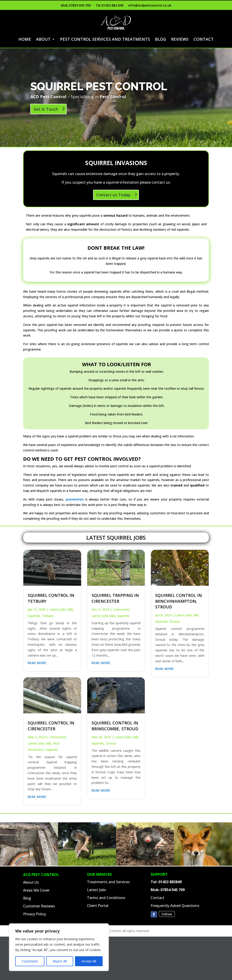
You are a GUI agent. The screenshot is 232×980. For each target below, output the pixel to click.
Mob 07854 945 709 (76, 6)
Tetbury (48, 616)
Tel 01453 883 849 (109, 6)
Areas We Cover (36, 890)
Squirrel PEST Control (99, 87)
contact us (161, 182)
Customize (30, 961)
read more (37, 662)
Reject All (60, 961)
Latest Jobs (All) (61, 609)
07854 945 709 (173, 890)
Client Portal (98, 906)
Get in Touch (46, 110)
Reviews (180, 39)
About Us (31, 882)
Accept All (89, 961)
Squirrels (34, 616)
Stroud (111, 743)
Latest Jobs (97, 890)
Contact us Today (113, 195)
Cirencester (58, 737)
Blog (161, 39)
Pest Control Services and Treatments (105, 39)
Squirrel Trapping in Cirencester (115, 598)
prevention (75, 499)
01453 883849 (170, 882)
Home (25, 39)
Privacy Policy (35, 914)
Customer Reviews (39, 906)
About (43, 39)
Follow (167, 914)
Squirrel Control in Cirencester (51, 726)
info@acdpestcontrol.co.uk (150, 6)
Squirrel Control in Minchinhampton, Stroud (179, 601)
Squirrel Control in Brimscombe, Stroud (115, 726)
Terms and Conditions (106, 898)
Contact (204, 39)
